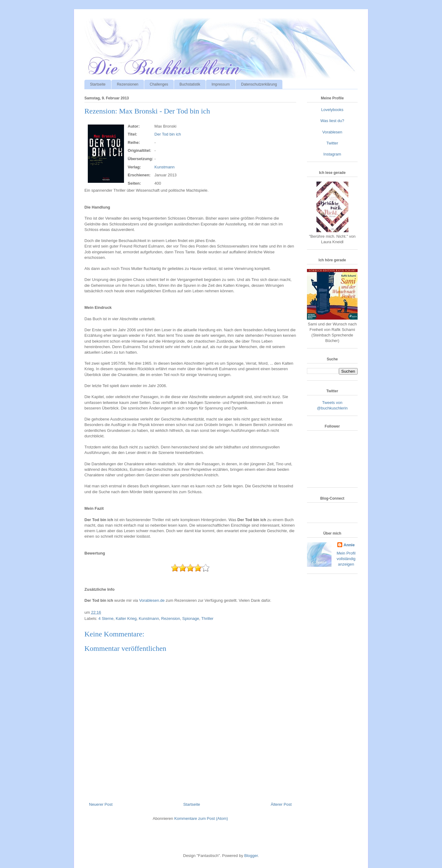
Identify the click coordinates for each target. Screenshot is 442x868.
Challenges (159, 84)
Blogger (251, 856)
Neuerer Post (101, 804)
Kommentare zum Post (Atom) (201, 818)
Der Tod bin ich (168, 134)
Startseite (98, 84)
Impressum (221, 84)
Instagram (332, 154)
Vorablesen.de (152, 600)
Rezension (171, 618)
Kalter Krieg (126, 618)
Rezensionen (128, 84)
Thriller (207, 618)
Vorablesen (332, 132)
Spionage (191, 618)
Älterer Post (281, 804)
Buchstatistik (190, 84)
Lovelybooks (332, 110)
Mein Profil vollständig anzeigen (346, 559)
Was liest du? (332, 121)
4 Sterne (106, 618)
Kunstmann (165, 167)
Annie (349, 545)
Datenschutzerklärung (259, 84)
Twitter (332, 143)
